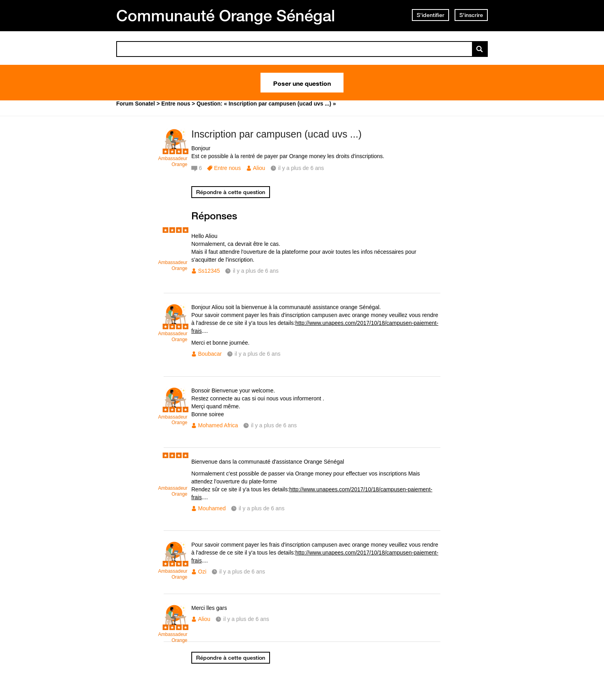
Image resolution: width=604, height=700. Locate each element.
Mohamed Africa (218, 425)
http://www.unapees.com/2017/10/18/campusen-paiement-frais (315, 327)
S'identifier (430, 15)
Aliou (259, 168)
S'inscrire (471, 15)
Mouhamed (212, 508)
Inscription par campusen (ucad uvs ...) (277, 134)
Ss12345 (209, 271)
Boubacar (210, 354)
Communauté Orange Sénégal (226, 15)
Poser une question (302, 83)
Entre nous (227, 168)
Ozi (202, 572)
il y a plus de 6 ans (256, 271)
